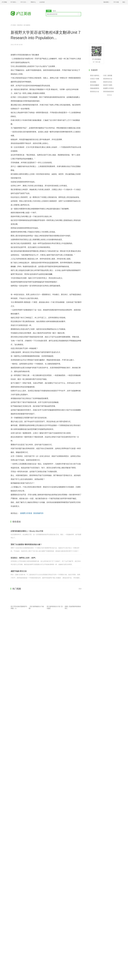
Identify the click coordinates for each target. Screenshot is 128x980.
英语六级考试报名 (96, 75)
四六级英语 (27, 25)
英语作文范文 (108, 82)
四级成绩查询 (95, 88)
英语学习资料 (108, 85)
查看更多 (109, 95)
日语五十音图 (95, 79)
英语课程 (93, 82)
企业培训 (42, 2)
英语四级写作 (38, 513)
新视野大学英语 (26, 513)
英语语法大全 (95, 92)
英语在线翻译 (95, 85)
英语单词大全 (108, 79)
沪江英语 (13, 25)
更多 (80, 589)
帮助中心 (33, 2)
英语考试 (20, 25)
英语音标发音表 (108, 92)
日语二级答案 (108, 75)
